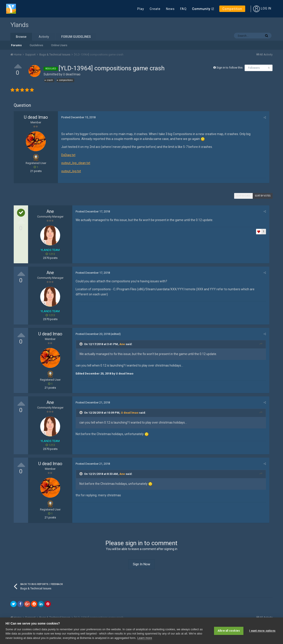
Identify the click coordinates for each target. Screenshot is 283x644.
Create (155, 9)
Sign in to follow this (229, 68)
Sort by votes (263, 196)
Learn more (145, 638)
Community (201, 9)
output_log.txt (71, 171)
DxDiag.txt (68, 155)
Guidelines (36, 45)
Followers (254, 68)
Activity (44, 37)
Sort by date (243, 196)
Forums (16, 45)
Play (141, 9)
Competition (232, 9)
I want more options (262, 631)
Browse (21, 37)
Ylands (19, 25)
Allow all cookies (229, 631)
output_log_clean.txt (76, 163)
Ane (50, 211)
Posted (78, 117)
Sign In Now (141, 564)
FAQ (183, 9)
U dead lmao (72, 74)
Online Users (59, 45)
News (170, 9)
